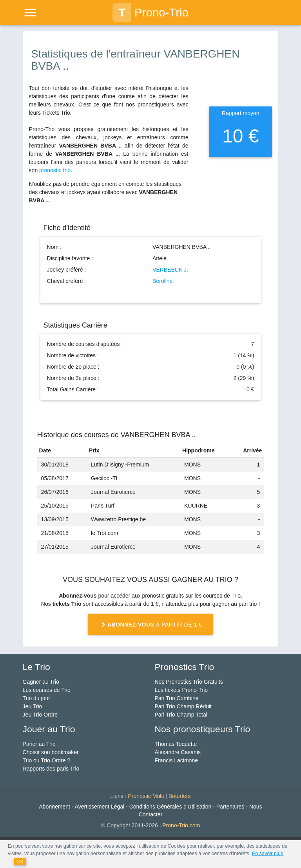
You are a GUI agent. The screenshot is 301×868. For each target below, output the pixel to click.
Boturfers (180, 796)
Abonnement (55, 807)
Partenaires (230, 807)
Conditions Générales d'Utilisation (170, 807)
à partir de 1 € (150, 625)
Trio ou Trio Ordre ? (47, 760)
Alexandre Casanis (178, 752)
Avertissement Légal (100, 807)
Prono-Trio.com (181, 825)
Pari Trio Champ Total (181, 715)
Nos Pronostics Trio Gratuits (189, 682)
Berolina (162, 281)
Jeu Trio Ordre (40, 715)
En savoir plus (267, 854)
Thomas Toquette (176, 744)
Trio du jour (36, 698)
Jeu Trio (33, 706)
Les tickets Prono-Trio (181, 690)
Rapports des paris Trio (51, 769)
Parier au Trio (39, 744)
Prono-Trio (150, 13)
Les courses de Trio (47, 690)
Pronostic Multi (146, 796)
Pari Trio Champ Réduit (183, 706)
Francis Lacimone (176, 760)
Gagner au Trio (41, 682)
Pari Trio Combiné (176, 698)
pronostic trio (55, 170)
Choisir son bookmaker (51, 752)
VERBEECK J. (170, 270)
